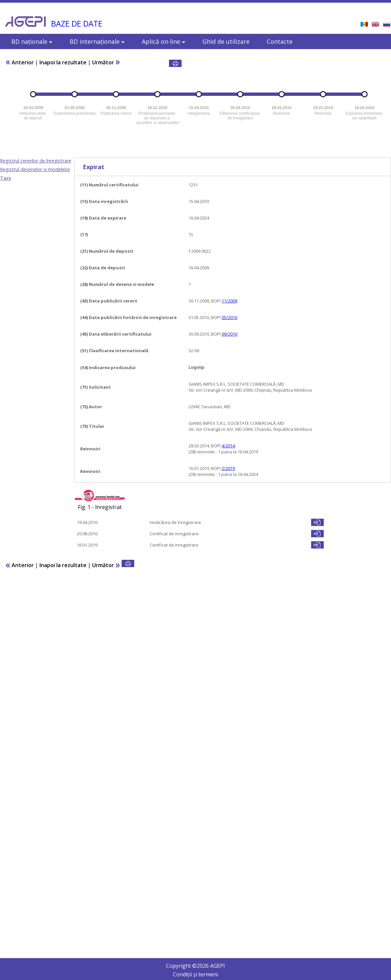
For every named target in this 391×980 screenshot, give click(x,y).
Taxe (6, 178)
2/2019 (228, 468)
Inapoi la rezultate (63, 62)
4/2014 (228, 446)
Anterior (20, 62)
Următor (106, 62)
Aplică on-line (164, 41)
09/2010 (229, 334)
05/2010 (229, 317)
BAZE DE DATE (77, 24)
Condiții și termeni (195, 974)
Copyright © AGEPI (195, 966)
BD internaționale (97, 41)
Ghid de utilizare (226, 41)
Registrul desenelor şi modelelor (35, 169)
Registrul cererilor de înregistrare (36, 161)
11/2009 (229, 301)
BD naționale (32, 41)
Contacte (280, 41)
